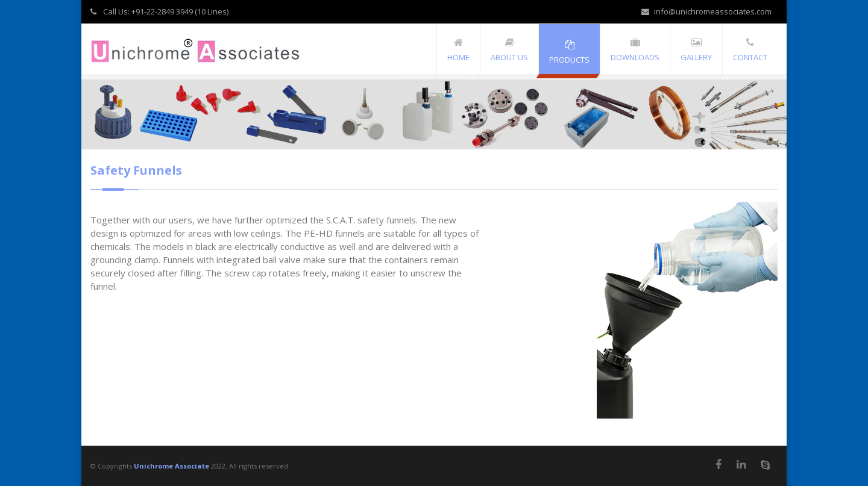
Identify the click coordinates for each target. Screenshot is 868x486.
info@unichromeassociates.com (706, 11)
